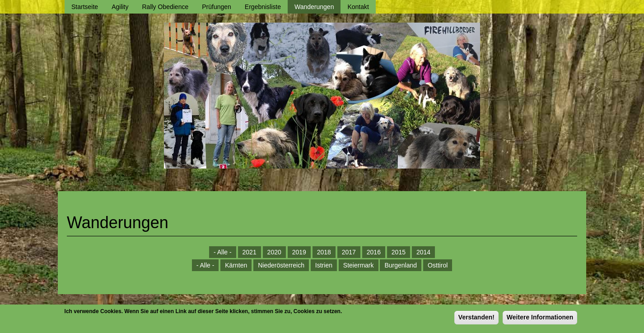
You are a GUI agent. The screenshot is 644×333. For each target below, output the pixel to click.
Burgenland (401, 265)
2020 (274, 252)
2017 (349, 252)
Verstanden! (476, 319)
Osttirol (438, 265)
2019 (299, 252)
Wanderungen (314, 7)
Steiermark (359, 265)
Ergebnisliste (263, 7)
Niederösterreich (281, 265)
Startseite (85, 7)
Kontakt (358, 7)
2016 (374, 252)
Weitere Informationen (540, 319)
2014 (423, 252)
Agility (120, 7)
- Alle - (223, 252)
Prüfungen (217, 7)
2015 (399, 252)
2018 (324, 252)
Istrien (324, 265)
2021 (250, 252)
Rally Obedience (166, 7)
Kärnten (236, 265)
